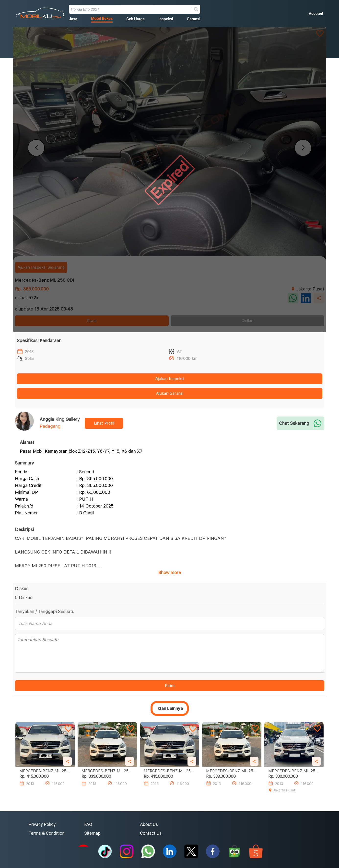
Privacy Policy (42, 824)
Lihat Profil (104, 423)
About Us (149, 824)
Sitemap (92, 833)
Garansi (193, 19)
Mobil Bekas (102, 18)
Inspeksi (166, 19)
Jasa (73, 19)
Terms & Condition (47, 833)
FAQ (88, 824)
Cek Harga (135, 19)
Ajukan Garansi (170, 393)
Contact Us (151, 833)
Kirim (170, 686)
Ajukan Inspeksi (170, 379)
